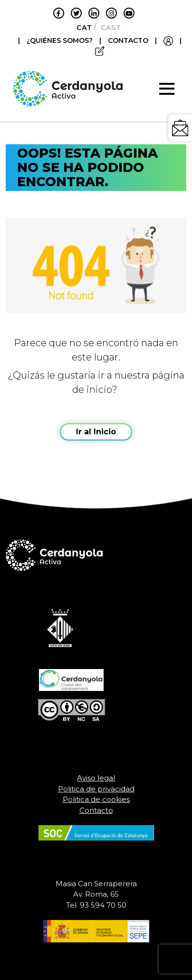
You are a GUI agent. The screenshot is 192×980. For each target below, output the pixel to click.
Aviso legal (96, 778)
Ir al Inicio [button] (96, 432)
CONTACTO (128, 40)
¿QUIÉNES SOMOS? (61, 40)
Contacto (96, 810)
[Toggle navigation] (167, 89)
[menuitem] (82, 28)
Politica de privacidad (96, 789)
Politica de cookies (96, 799)
